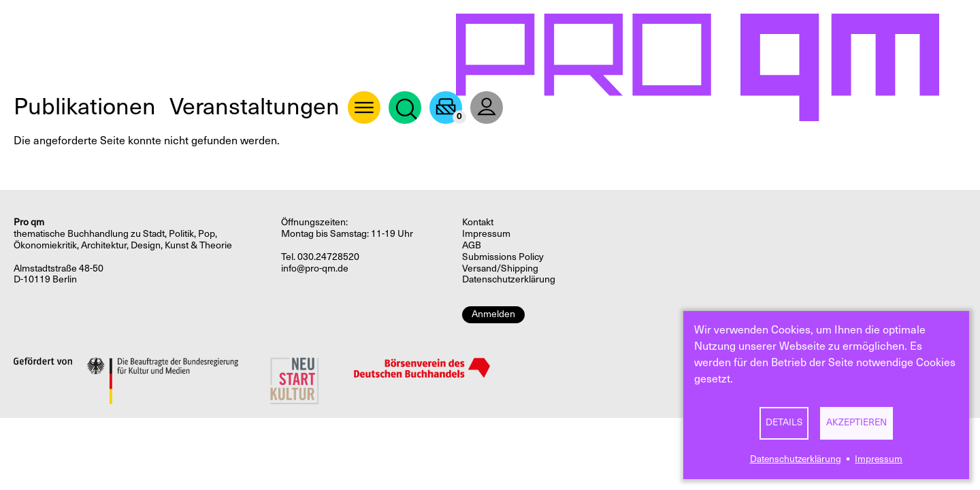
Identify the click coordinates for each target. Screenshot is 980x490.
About (364, 108)
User (487, 108)
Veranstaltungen (255, 107)
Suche (405, 108)
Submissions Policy (503, 257)
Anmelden (493, 314)
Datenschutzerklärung (796, 459)
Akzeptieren (856, 422)
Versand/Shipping (500, 268)
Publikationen (85, 107)
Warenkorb (446, 108)
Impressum (879, 459)
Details (784, 422)
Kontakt (478, 222)
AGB (472, 245)
